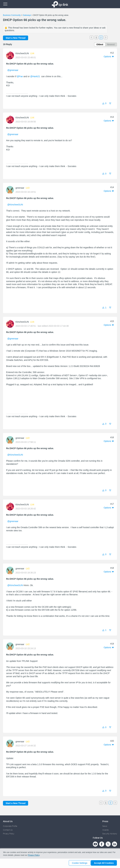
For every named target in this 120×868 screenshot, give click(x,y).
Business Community (12, 15)
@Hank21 (35, 77)
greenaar (20, 188)
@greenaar (13, 71)
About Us (8, 821)
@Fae (20, 77)
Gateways (27, 15)
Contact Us (8, 830)
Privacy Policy (9, 834)
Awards (105, 830)
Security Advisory (110, 834)
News (105, 826)
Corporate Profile (10, 826)
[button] (109, 57)
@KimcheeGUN (15, 205)
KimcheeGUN (22, 54)
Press (105, 821)
